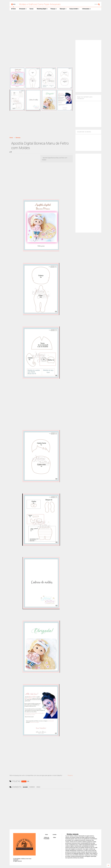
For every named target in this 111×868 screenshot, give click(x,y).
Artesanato (23, 9)
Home (11, 138)
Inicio (13, 9)
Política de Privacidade (46, 838)
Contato (55, 835)
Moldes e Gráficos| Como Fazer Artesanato (40, 4)
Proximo (70, 775)
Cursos (31, 9)
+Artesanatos (86, 9)
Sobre (55, 838)
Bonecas (18, 138)
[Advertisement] (55, 25)
